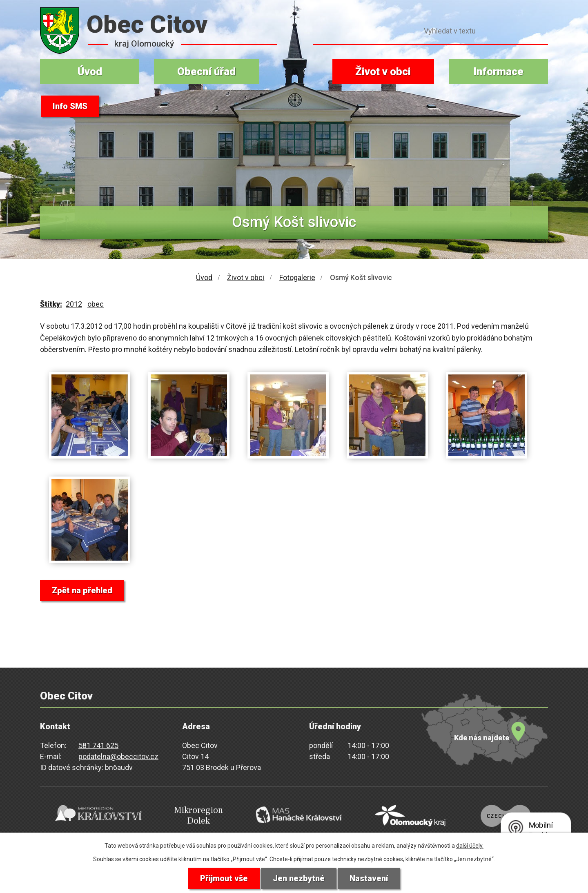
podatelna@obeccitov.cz (118, 756)
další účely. (470, 846)
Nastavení (369, 878)
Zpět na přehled (82, 590)
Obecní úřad (206, 71)
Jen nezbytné (299, 878)
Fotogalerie (297, 277)
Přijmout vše (224, 878)
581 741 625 (98, 745)
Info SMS (70, 106)
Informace (498, 71)
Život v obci (383, 71)
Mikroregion (198, 816)
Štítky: (51, 304)
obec (96, 304)
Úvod (90, 71)
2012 (74, 304)
